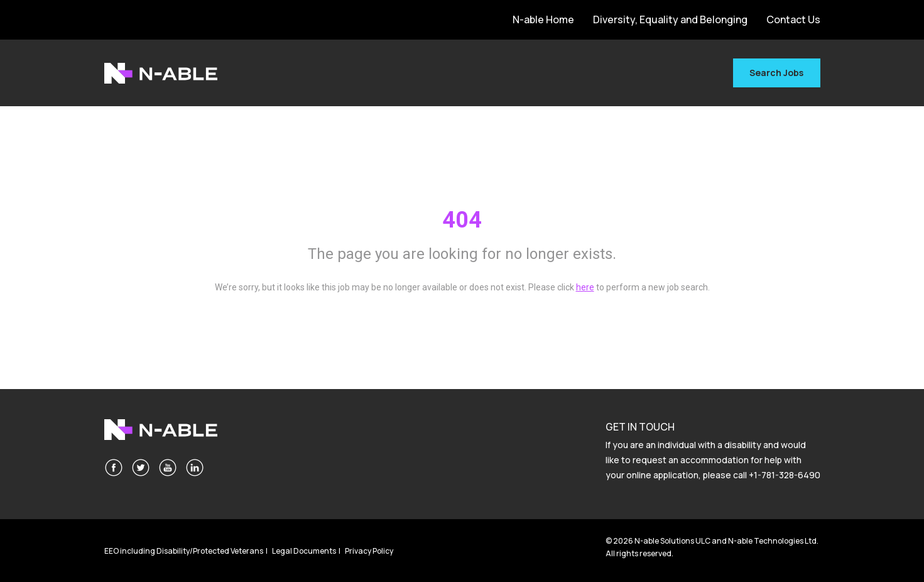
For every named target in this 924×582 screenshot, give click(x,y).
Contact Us (793, 19)
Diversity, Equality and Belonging (670, 19)
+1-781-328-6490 (785, 475)
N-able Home (543, 19)
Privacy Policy (369, 551)
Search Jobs (776, 73)
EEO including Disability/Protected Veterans (184, 551)
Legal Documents (304, 551)
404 (462, 220)
